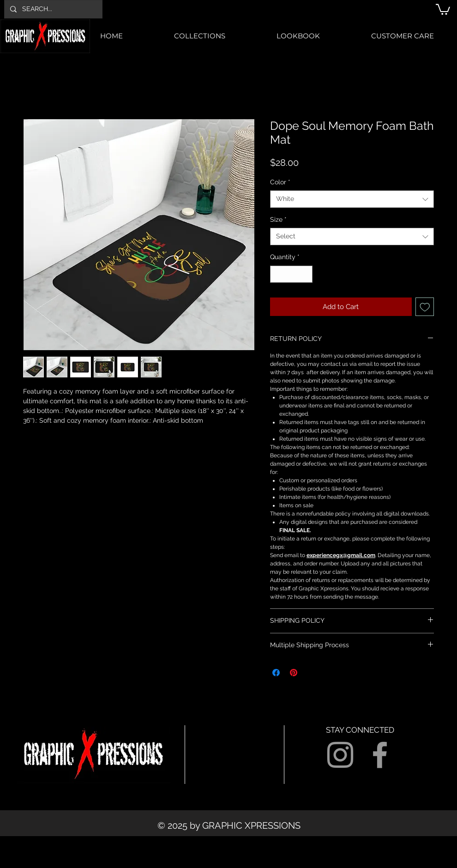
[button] (443, 9)
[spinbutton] (291, 274)
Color (280, 182)
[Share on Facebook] (276, 673)
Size (278, 219)
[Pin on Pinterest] (294, 673)
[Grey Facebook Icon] (380, 755)
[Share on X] (311, 673)
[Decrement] (277, 274)
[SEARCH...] (52, 9)
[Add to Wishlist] (425, 307)
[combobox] (352, 199)
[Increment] (305, 274)
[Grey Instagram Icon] (340, 755)
